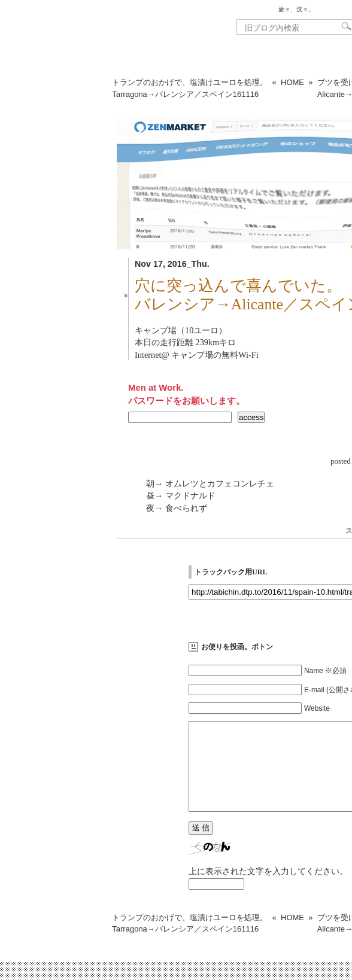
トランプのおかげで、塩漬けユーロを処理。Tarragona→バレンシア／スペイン (190, 88)
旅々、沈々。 (296, 9)
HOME (292, 82)
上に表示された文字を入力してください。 (268, 889)
